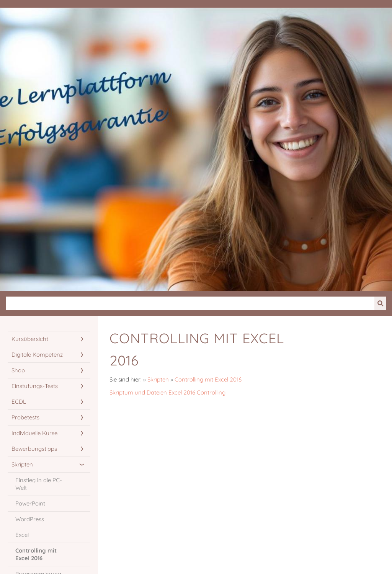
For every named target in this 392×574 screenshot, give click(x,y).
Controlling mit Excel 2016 (208, 379)
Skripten (158, 379)
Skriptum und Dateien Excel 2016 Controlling (167, 392)
